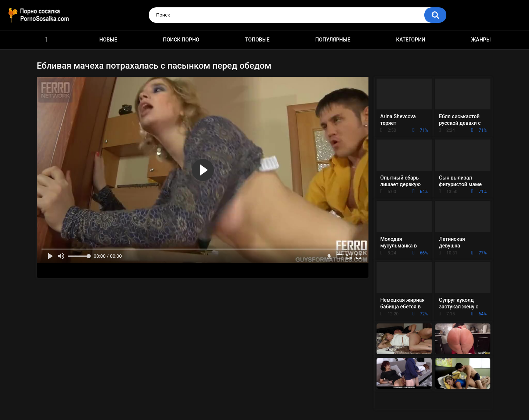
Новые (108, 40)
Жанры (481, 40)
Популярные (333, 40)
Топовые (257, 40)
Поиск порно (181, 40)
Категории (411, 40)
